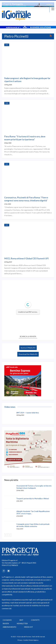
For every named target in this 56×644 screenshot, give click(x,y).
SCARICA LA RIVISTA (28, 336)
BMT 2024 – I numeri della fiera (28, 413)
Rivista (6, 623)
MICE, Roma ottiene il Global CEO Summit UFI (27, 258)
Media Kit (28, 627)
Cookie (26, 640)
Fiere (7, 103)
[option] (28, 5)
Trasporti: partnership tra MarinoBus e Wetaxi (33, 499)
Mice (7, 45)
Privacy (20, 640)
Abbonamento (9, 627)
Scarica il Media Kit (28, 348)
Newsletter (22, 623)
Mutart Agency (34, 640)
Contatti (35, 620)
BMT (21, 620)
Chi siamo (7, 620)
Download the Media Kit (28, 354)
